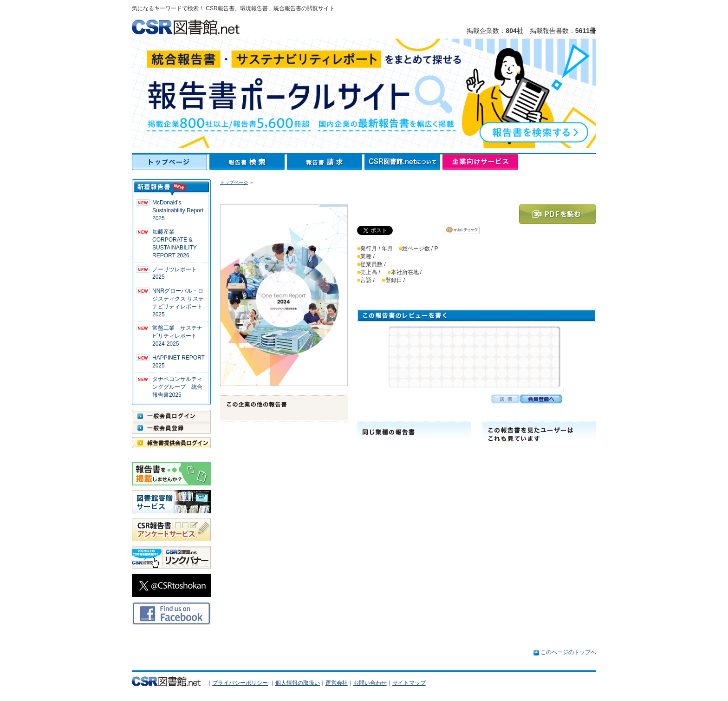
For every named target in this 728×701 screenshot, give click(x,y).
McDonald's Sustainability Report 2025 (178, 210)
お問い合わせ (370, 683)
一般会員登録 (171, 428)
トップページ (171, 162)
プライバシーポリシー (240, 683)
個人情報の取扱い (298, 683)
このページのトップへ (568, 652)
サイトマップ (409, 683)
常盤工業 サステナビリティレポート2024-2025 (177, 336)
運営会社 (337, 683)
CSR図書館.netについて (403, 162)
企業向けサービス (480, 162)
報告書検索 (248, 162)
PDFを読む (558, 214)
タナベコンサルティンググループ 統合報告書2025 (177, 387)
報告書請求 (326, 162)
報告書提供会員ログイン (171, 443)
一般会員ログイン (171, 416)
